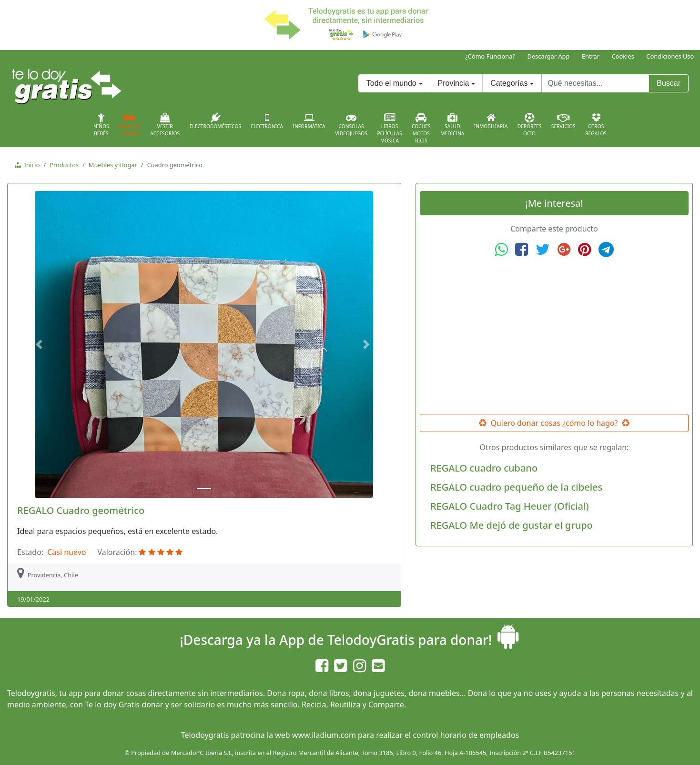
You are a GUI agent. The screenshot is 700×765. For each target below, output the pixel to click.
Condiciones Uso (670, 56)
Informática (309, 121)
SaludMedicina (452, 125)
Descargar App (549, 56)
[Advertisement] (554, 336)
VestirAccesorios (165, 125)
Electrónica (267, 121)
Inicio (30, 165)
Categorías (509, 83)
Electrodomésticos (215, 121)
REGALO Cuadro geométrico (81, 510)
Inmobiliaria (491, 121)
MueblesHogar (130, 125)
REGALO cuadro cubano (484, 468)
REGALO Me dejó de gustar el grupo (512, 525)
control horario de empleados (466, 735)
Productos (64, 165)
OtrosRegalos (596, 125)
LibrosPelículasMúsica (389, 128)
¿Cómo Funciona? (490, 56)
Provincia (454, 83)
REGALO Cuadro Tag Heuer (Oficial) (510, 506)
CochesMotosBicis (421, 128)
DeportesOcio (530, 125)
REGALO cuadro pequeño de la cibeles (516, 487)
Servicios (563, 121)
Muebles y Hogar (113, 165)
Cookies (623, 56)
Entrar (591, 56)
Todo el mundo (391, 83)
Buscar (669, 83)
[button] (40, 344)
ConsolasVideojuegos (351, 125)
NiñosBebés (101, 125)
